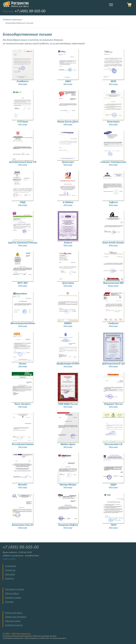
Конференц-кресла (14, 625)
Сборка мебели (12, 594)
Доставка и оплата (15, 589)
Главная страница (12, 20)
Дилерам (9, 602)
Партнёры (10, 574)
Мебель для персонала (16, 617)
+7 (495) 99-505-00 (30, 11)
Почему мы (10, 570)
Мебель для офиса (14, 613)
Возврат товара (13, 598)
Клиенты (9, 579)
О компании (11, 566)
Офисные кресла (13, 621)
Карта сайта (9, 559)
